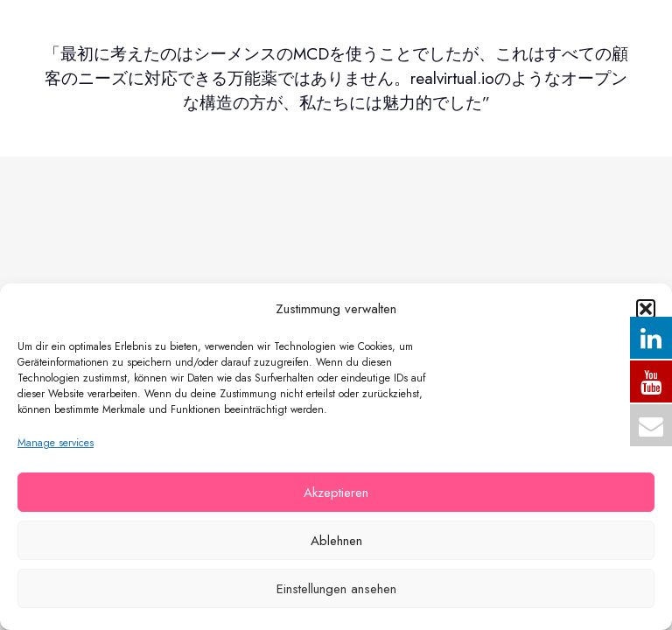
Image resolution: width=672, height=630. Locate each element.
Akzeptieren (336, 493)
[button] (646, 309)
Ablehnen (336, 541)
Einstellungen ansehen (336, 589)
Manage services (56, 443)
